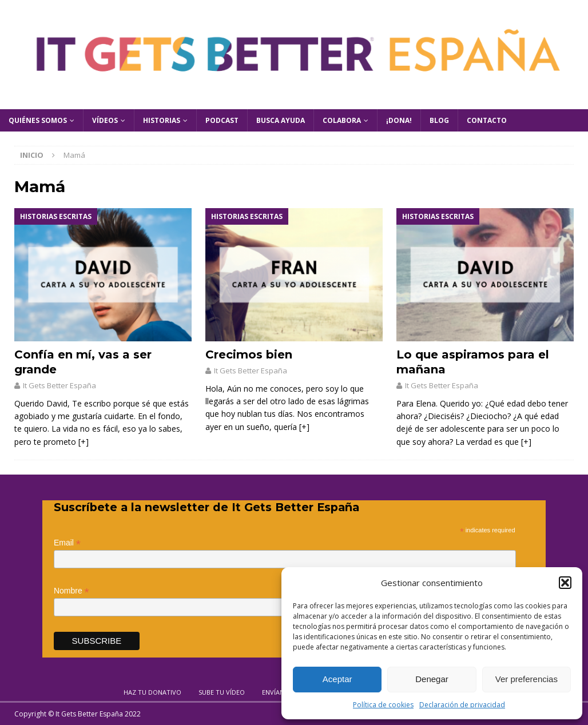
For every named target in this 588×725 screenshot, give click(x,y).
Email (67, 543)
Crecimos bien (249, 354)
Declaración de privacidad (462, 705)
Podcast (222, 120)
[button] (565, 583)
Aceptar (337, 679)
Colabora (342, 120)
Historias (162, 120)
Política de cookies (383, 705)
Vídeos (105, 120)
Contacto (487, 120)
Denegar (432, 679)
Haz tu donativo (152, 692)
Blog (439, 120)
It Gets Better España (59, 385)
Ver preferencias (527, 679)
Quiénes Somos (38, 120)
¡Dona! (399, 120)
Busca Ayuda (281, 120)
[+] (84, 442)
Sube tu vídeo (222, 692)
